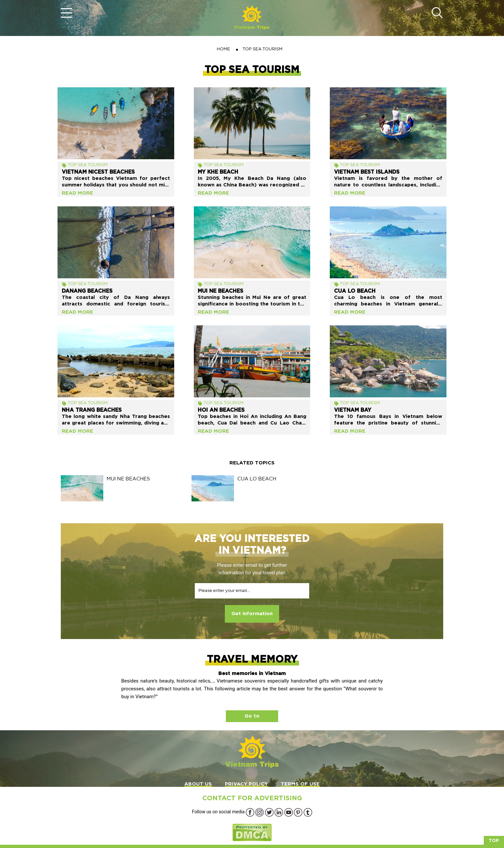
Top (494, 841)
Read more (77, 193)
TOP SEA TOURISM (88, 165)
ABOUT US (198, 784)
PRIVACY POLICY (246, 784)
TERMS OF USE (300, 784)
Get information (252, 614)
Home (223, 49)
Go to (252, 716)
